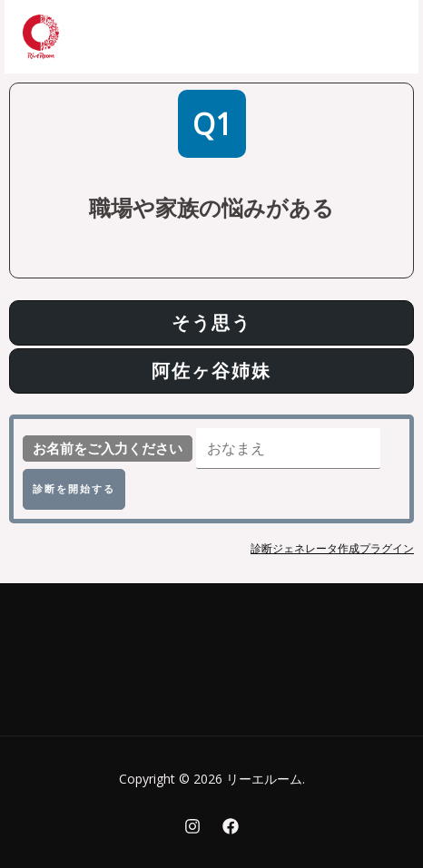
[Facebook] (231, 826)
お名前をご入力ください (108, 449)
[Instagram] (192, 826)
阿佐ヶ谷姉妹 (211, 371)
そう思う (211, 322)
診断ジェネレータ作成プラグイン (332, 548)
